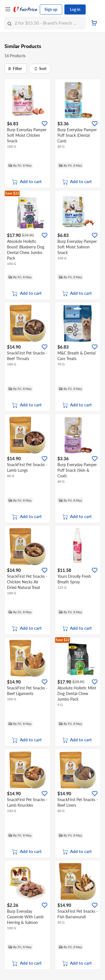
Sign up (51, 9)
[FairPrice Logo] (25, 9)
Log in (75, 9)
